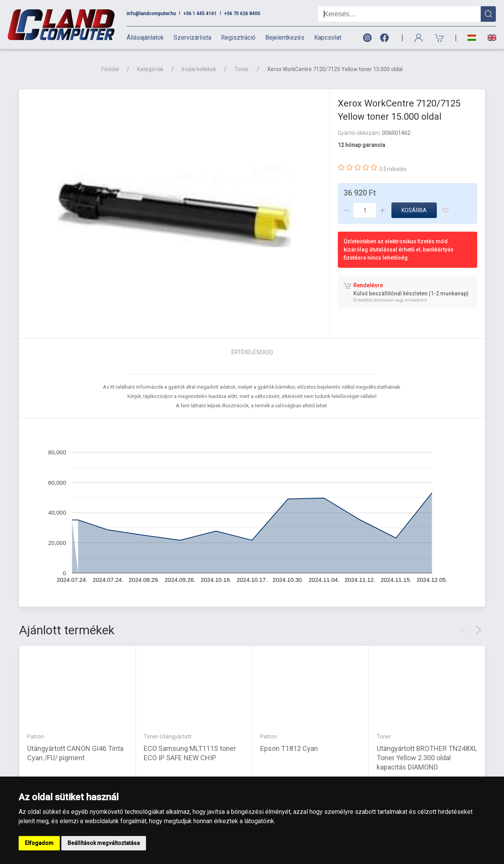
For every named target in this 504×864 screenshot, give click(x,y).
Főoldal (110, 69)
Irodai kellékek (199, 69)
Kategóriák (150, 69)
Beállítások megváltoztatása (104, 843)
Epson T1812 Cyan (289, 748)
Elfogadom (39, 843)
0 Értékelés (393, 169)
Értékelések (252, 352)
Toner (242, 69)
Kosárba (414, 210)
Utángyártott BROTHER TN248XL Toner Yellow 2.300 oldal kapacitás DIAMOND (427, 758)
